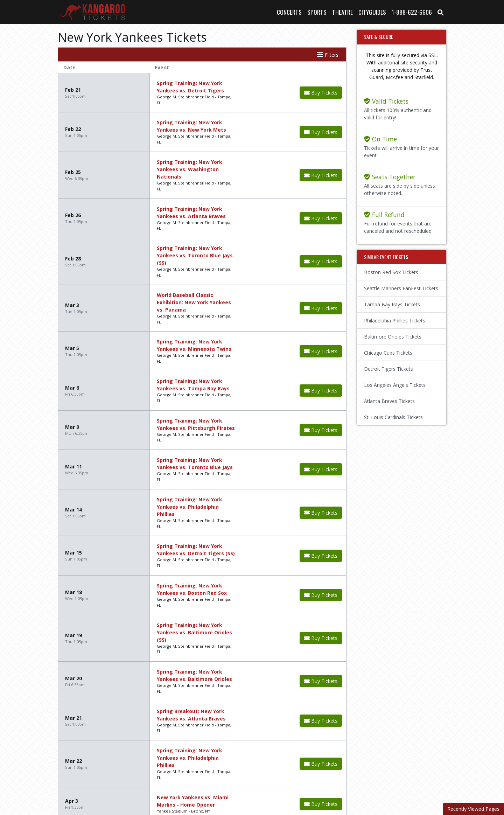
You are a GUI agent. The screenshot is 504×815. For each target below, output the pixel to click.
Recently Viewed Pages (473, 809)
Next (114, 737)
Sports (317, 12)
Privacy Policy (299, 776)
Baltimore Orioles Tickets (393, 337)
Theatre (342, 12)
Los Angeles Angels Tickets (395, 385)
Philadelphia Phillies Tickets (395, 321)
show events (286, 736)
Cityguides (372, 12)
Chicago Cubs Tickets (388, 353)
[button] (441, 12)
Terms (265, 776)
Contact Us (234, 776)
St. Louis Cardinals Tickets (393, 417)
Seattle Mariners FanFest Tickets (401, 288)
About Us (200, 776)
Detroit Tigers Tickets (388, 369)
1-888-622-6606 (412, 12)
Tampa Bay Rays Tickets (392, 304)
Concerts (289, 12)
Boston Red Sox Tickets (391, 272)
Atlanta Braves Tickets (389, 401)
